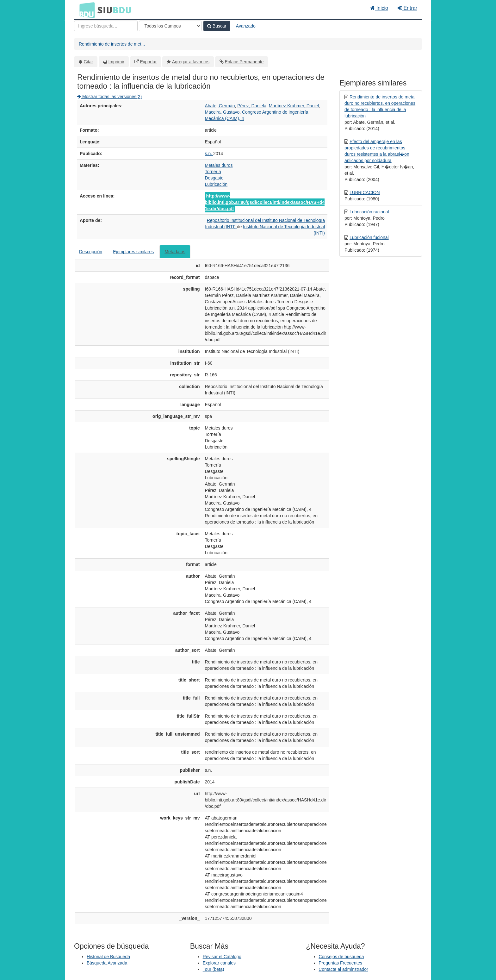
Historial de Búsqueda (108, 957)
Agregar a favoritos (191, 62)
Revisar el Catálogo (222, 957)
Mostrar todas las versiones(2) (109, 97)
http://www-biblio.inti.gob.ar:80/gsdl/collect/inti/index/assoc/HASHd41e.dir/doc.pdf (265, 202)
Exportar (148, 62)
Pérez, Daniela (252, 106)
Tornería (213, 172)
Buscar (217, 26)
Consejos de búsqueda (341, 957)
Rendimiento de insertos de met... (112, 44)
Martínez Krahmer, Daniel (294, 106)
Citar (89, 62)
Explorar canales (219, 963)
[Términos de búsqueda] (106, 26)
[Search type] (170, 26)
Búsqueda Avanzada (107, 963)
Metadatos (175, 252)
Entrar (407, 8)
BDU (85, 10)
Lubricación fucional (369, 237)
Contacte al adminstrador (343, 969)
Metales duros (219, 165)
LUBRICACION (365, 192)
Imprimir (116, 62)
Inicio (379, 8)
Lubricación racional (369, 212)
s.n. (209, 154)
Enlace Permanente (244, 62)
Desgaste (214, 178)
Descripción (91, 252)
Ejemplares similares (133, 252)
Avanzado (246, 26)
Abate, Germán (220, 106)
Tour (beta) (214, 969)
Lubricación (216, 184)
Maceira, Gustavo (222, 112)
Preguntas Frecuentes (340, 963)
